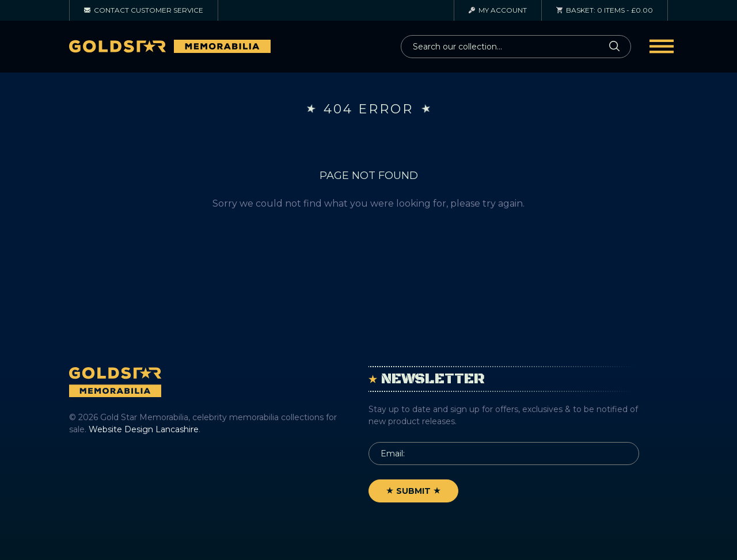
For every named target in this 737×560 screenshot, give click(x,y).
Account (498, 10)
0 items (605, 10)
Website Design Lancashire (144, 429)
